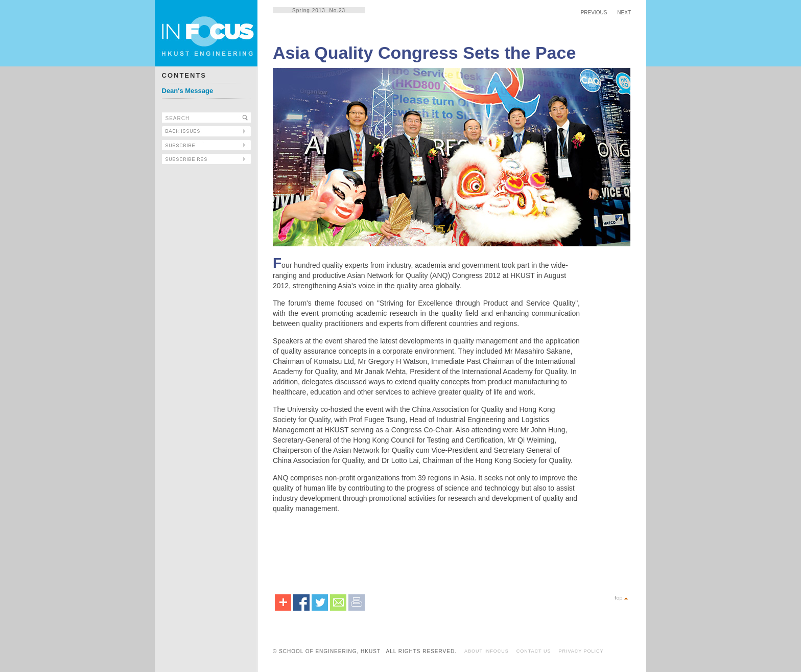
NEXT (624, 13)
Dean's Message (188, 91)
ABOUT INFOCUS (487, 651)
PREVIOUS (594, 13)
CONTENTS (184, 75)
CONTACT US (534, 651)
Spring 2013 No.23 (319, 10)
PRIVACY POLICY (581, 651)
